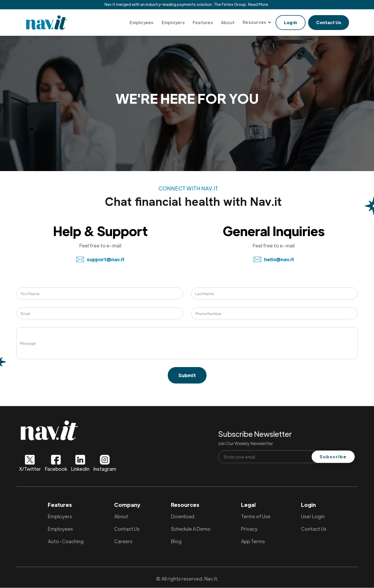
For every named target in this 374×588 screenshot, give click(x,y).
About (228, 22)
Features (203, 22)
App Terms (253, 541)
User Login (313, 516)
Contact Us (329, 22)
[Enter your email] (287, 457)
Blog (176, 541)
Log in (291, 22)
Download (183, 516)
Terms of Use (256, 516)
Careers (123, 541)
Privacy (249, 529)
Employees (141, 22)
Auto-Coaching (66, 541)
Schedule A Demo (191, 529)
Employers (173, 22)
